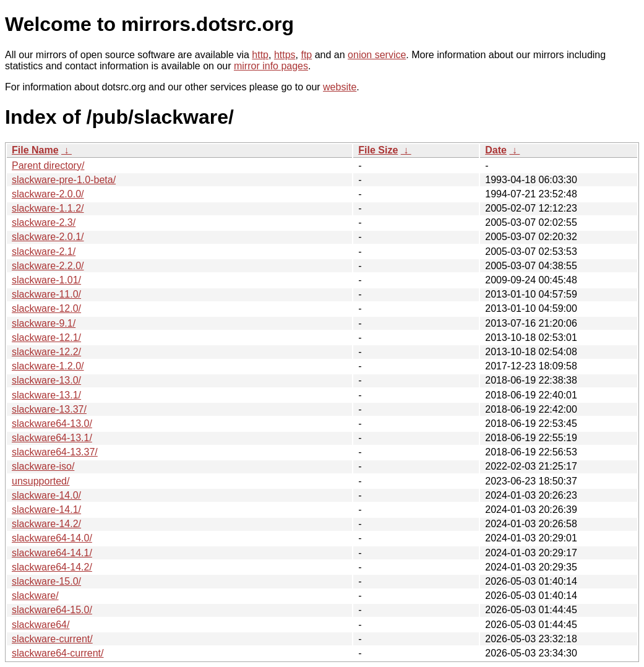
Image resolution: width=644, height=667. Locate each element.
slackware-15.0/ (46, 581)
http (260, 55)
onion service (377, 55)
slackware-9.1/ (44, 323)
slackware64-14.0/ (52, 538)
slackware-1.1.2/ (48, 208)
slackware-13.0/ (46, 380)
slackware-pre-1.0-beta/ (64, 180)
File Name (35, 150)
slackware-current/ (52, 639)
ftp (306, 55)
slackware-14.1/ (46, 510)
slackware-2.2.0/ (48, 266)
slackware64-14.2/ (52, 567)
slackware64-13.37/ (55, 452)
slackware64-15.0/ (52, 610)
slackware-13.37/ (49, 409)
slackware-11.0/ (46, 294)
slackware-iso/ (43, 466)
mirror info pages (271, 66)
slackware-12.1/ (46, 338)
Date (496, 150)
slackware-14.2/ (46, 524)
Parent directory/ (48, 166)
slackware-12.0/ (46, 308)
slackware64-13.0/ (52, 424)
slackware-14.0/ (46, 495)
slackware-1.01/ (46, 280)
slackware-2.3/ (44, 222)
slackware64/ (41, 625)
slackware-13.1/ (46, 395)
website (340, 87)
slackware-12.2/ (46, 352)
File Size (378, 150)
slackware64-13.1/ (52, 438)
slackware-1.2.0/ (48, 366)
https (285, 55)
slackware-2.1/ (44, 252)
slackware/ (35, 596)
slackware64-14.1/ (52, 553)
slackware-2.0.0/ (48, 194)
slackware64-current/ (58, 653)
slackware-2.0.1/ (48, 237)
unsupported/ (41, 481)
